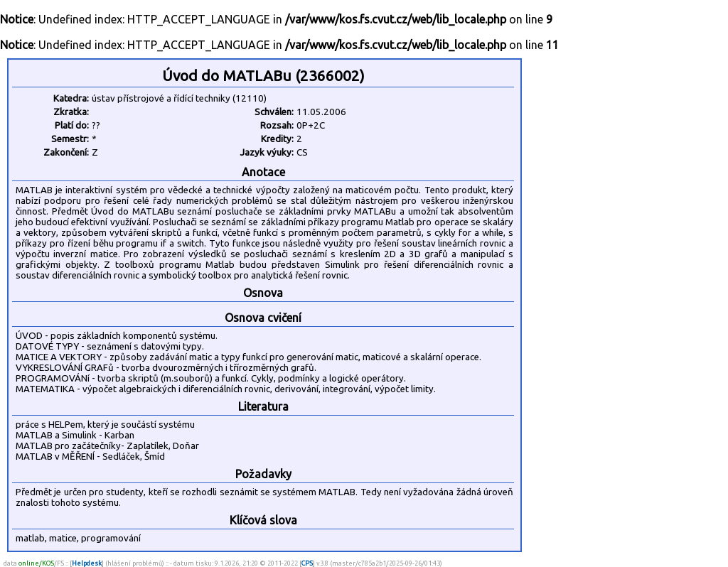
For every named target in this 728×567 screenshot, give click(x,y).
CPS (307, 563)
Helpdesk (87, 563)
